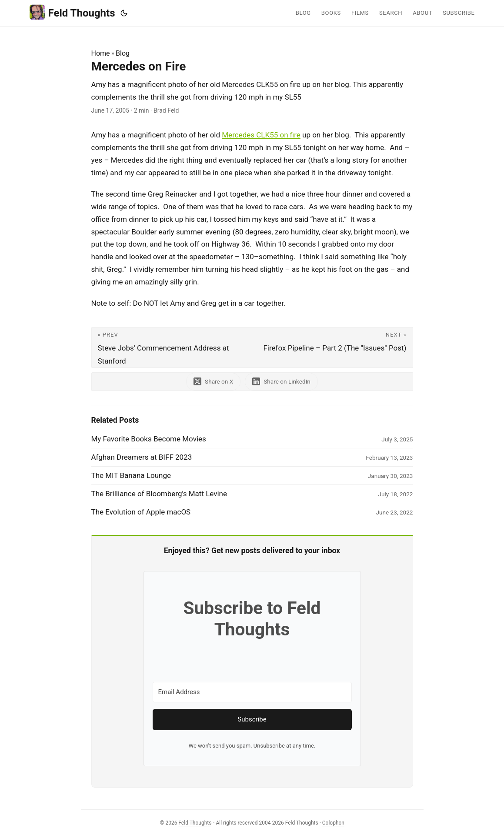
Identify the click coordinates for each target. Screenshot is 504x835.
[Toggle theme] (124, 13)
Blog (123, 53)
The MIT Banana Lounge (131, 475)
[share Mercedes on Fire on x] (213, 382)
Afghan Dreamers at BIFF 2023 (142, 457)
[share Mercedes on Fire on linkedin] (281, 382)
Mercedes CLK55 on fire (261, 135)
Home (101, 53)
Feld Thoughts (72, 12)
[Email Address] (252, 692)
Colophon (333, 823)
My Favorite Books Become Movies (149, 439)
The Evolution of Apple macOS (141, 512)
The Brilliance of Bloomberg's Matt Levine (159, 494)
